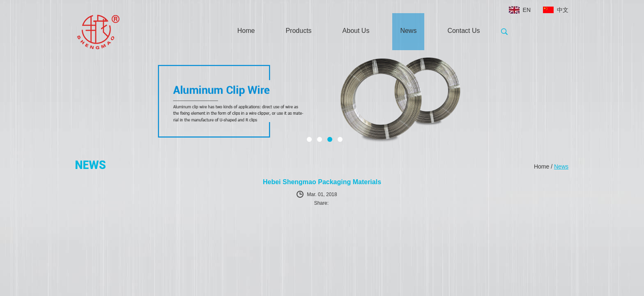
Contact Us (463, 31)
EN (527, 10)
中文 (563, 10)
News (408, 31)
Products (298, 31)
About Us (356, 31)
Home (246, 31)
